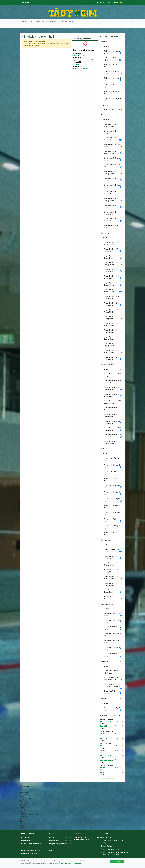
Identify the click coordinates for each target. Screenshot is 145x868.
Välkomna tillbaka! (53, 841)
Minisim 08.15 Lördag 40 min (113, 709)
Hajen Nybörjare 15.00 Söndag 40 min (113, 577)
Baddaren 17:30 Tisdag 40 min (113, 66)
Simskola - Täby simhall (45, 26)
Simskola (51, 838)
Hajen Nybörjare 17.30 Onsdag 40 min (111, 564)
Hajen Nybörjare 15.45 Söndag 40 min (111, 584)
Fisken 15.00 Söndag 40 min (113, 493)
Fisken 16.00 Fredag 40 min (112, 473)
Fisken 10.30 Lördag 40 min (112, 480)
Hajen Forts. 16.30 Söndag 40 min (113, 635)
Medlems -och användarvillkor (31, 844)
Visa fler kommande (107, 778)
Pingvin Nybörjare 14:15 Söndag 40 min (112, 331)
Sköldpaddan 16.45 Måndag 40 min (110, 132)
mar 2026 (106, 47)
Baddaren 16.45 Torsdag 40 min (113, 72)
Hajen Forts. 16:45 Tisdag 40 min (113, 648)
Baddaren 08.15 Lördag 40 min (113, 79)
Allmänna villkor (26, 847)
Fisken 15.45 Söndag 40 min (113, 500)
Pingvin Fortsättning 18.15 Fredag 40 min (113, 429)
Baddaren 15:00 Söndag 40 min (113, 86)
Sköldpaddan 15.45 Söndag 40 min (110, 193)
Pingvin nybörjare (107, 233)
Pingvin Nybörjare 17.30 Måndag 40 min (112, 243)
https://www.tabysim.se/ (111, 849)
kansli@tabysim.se (109, 846)
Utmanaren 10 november (80, 69)
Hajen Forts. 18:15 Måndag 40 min (113, 615)
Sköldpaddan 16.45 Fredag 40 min (113, 179)
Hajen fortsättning (107, 604)
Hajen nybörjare (106, 540)
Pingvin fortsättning (108, 365)
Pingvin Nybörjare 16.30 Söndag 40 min (112, 324)
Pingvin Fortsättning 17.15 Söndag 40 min (113, 436)
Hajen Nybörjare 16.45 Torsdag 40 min (113, 598)
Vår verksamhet (27, 22)
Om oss (45, 22)
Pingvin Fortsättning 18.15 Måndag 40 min (113, 375)
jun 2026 (105, 105)
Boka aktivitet (26, 838)
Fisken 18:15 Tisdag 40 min (113, 520)
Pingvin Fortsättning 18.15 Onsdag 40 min (113, 382)
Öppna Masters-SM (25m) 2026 (83, 60)
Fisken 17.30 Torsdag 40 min (112, 527)
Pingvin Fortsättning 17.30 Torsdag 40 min (113, 402)
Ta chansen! (51, 847)
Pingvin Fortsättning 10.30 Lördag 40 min (113, 416)
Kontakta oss (26, 841)
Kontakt (71, 22)
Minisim (104, 699)
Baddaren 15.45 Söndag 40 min (113, 99)
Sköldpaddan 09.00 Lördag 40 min (113, 159)
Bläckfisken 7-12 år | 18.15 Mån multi (113, 692)
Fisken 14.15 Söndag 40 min (113, 486)
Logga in (102, 3)
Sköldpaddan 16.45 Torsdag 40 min (113, 152)
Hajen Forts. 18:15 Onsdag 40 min (113, 621)
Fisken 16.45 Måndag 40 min (112, 459)
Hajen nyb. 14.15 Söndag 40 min (113, 550)
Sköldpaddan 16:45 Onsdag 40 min (110, 213)
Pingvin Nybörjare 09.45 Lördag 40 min (112, 297)
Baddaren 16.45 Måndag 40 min (113, 52)
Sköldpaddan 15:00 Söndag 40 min (110, 125)
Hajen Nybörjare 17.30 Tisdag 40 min (113, 591)
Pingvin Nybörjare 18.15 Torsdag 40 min (113, 284)
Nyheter (38, 22)
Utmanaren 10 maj (78, 55)
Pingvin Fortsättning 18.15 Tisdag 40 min (113, 395)
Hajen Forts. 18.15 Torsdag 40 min (113, 655)
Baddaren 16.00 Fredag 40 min (113, 93)
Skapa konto (114, 3)
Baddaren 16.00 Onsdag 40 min (113, 59)
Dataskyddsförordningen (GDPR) (32, 850)
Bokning (28, 3)
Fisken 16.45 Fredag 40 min (112, 534)
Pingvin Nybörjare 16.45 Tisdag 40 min (113, 257)
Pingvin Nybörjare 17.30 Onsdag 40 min (113, 264)
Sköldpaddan (106, 115)
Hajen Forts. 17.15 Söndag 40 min (113, 642)
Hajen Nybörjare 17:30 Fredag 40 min (111, 571)
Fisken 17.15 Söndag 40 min (112, 507)
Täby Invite (76, 64)
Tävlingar (63, 22)
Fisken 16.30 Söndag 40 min (112, 513)
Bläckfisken (105, 661)
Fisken (104, 449)
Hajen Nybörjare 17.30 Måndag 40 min (113, 557)
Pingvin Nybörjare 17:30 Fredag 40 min (112, 311)
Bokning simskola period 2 (56, 844)
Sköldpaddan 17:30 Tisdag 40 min (113, 146)
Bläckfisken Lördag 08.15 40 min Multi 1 (112, 672)
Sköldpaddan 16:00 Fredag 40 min (113, 227)
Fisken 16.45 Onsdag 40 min (113, 466)
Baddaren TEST (113, 110)
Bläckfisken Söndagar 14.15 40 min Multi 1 (113, 679)
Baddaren (104, 42)
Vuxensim (51, 850)
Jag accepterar (117, 862)
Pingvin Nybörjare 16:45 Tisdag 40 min (113, 277)
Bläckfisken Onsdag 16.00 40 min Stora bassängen (113, 686)
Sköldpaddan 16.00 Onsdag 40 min (113, 139)
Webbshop (53, 22)
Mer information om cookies (30, 853)
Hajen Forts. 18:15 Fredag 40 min (113, 628)
